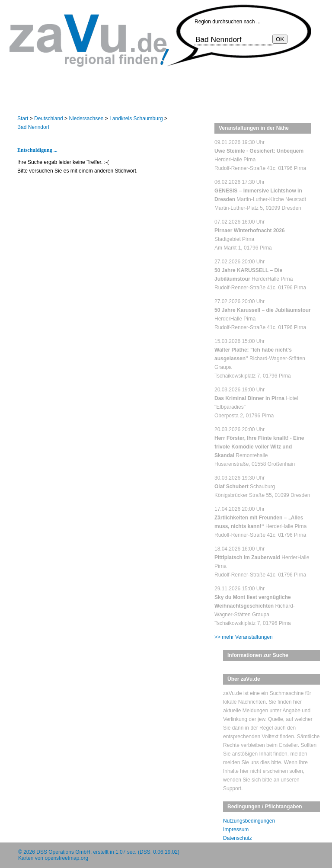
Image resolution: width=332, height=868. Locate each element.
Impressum (236, 830)
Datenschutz (238, 838)
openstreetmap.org (66, 858)
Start (23, 119)
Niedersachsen (86, 119)
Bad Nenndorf (33, 127)
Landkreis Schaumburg (136, 119)
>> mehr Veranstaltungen (244, 637)
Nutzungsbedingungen (249, 821)
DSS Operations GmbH (63, 852)
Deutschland (49, 119)
